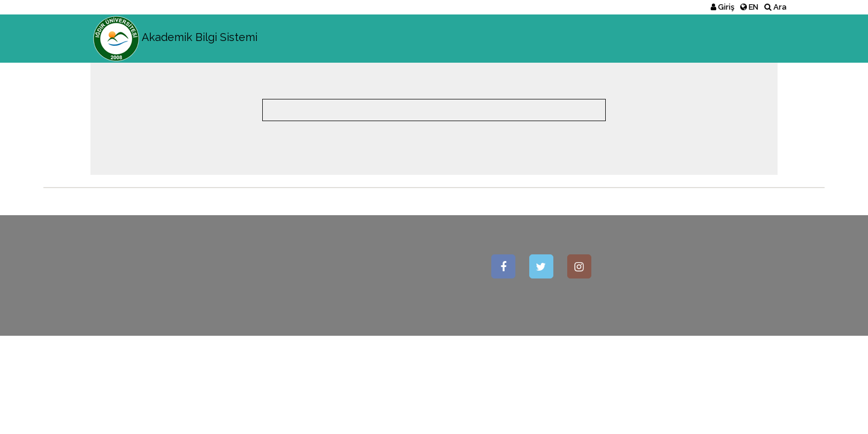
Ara (775, 7)
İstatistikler (748, 38)
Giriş (722, 7)
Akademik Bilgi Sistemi (174, 30)
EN (749, 7)
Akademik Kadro (658, 38)
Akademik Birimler (558, 38)
